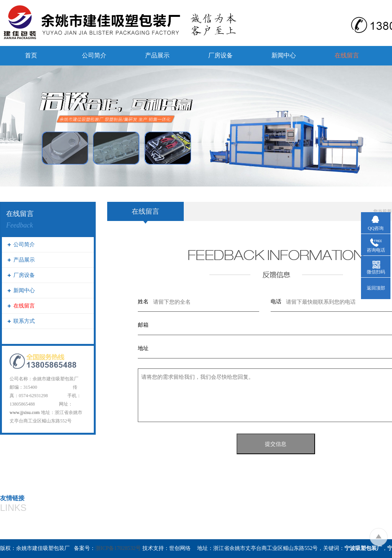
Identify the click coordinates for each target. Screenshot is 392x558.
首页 (31, 55)
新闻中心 (284, 55)
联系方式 (24, 321)
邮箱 (143, 325)
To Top (378, 537)
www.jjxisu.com (25, 412)
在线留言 (347, 55)
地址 (143, 348)
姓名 (143, 302)
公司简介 (94, 55)
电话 (276, 302)
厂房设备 (220, 55)
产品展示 (157, 55)
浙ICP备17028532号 (118, 548)
